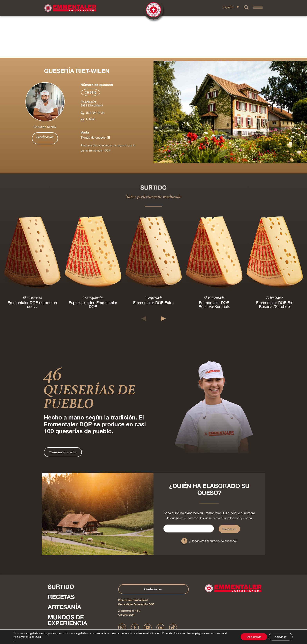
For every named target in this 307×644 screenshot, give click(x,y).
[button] (144, 277)
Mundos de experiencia (68, 578)
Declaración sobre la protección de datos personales (152, 623)
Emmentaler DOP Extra (153, 261)
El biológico (275, 256)
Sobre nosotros (75, 592)
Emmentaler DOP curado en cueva (32, 263)
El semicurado (214, 256)
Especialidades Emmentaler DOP (93, 263)
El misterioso (32, 256)
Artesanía (65, 565)
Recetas (61, 555)
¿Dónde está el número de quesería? (213, 499)
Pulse (52, 610)
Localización (45, 95)
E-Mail (90, 77)
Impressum (117, 623)
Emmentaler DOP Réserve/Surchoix (214, 263)
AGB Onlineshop (189, 623)
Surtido (61, 545)
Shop (56, 602)
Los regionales (93, 256)
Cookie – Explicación (210, 623)
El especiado (153, 256)
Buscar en (229, 487)
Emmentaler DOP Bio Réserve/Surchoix (275, 263)
